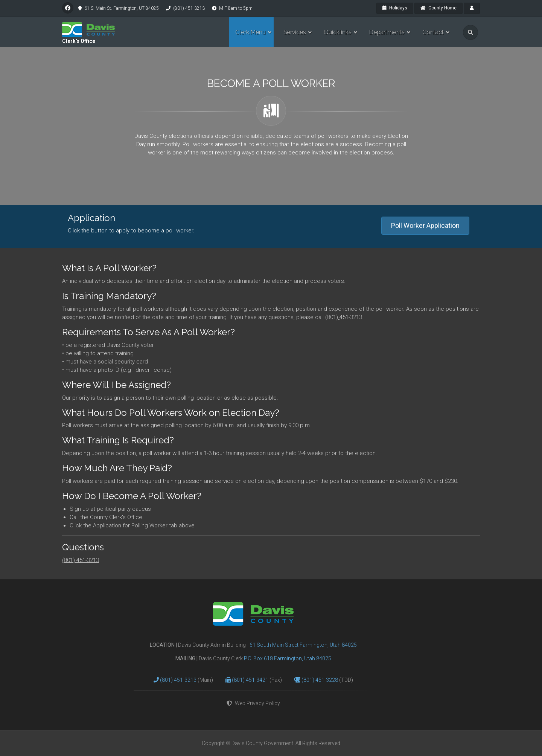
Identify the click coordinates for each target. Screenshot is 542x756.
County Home (438, 8)
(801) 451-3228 (320, 680)
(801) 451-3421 (251, 680)
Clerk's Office (79, 41)
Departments (387, 32)
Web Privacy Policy (253, 703)
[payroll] (472, 8)
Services (295, 32)
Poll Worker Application (425, 225)
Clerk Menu (250, 32)
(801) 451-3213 (81, 560)
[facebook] (68, 8)
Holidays (395, 8)
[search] (470, 32)
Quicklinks (338, 32)
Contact (433, 32)
